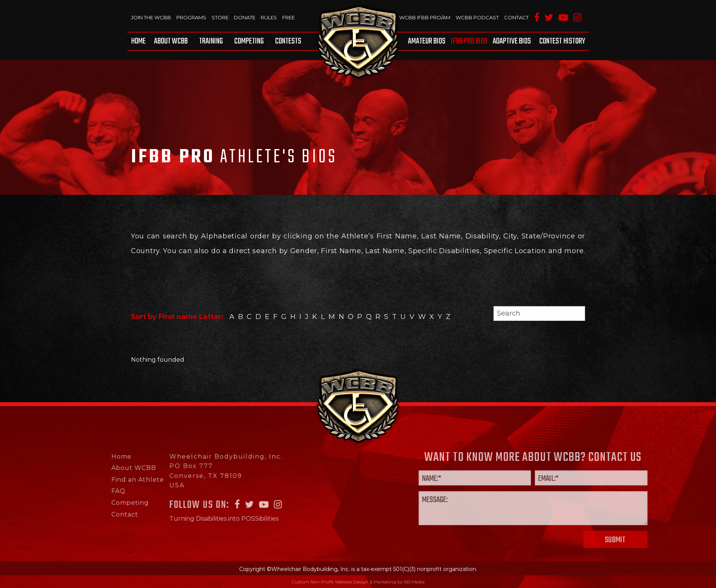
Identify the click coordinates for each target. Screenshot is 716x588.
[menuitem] (140, 41)
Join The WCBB (151, 17)
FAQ (95, 491)
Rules (269, 17)
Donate (245, 17)
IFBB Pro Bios (469, 41)
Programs (191, 17)
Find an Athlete (114, 480)
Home (138, 41)
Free (289, 17)
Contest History (562, 41)
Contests (288, 41)
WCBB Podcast (477, 17)
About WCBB (171, 41)
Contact (516, 17)
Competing (249, 41)
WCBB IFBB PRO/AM (425, 17)
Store (220, 17)
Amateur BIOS (427, 41)
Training (211, 41)
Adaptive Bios (512, 41)
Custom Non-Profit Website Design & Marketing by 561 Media (358, 582)
